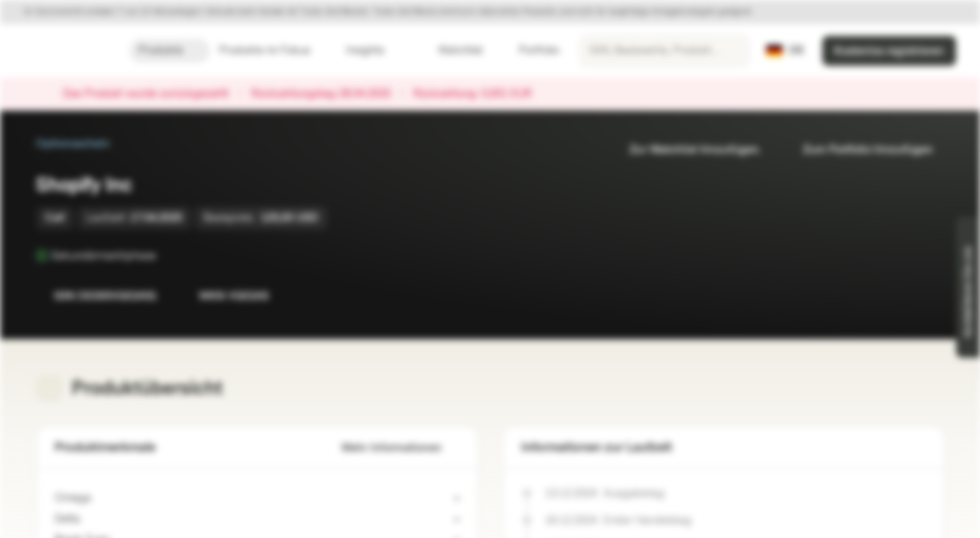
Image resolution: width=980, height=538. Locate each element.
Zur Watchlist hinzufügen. (686, 150)
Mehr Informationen (401, 448)
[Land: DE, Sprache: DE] (785, 51)
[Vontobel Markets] (65, 51)
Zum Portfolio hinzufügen (859, 150)
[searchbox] (664, 51)
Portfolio (530, 50)
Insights (374, 50)
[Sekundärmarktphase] (167, 256)
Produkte (170, 50)
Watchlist (452, 50)
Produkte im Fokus (274, 50)
